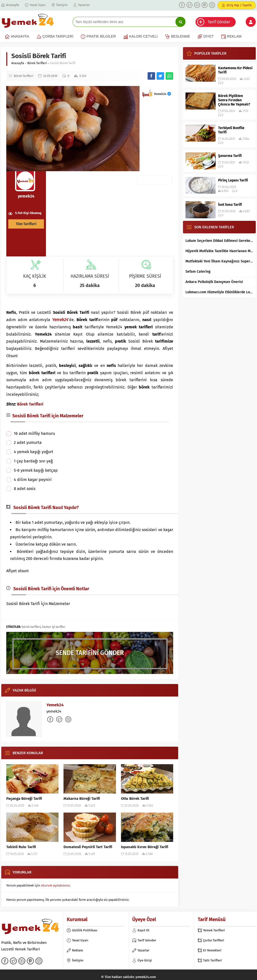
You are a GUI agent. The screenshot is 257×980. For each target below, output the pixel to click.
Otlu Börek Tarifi (135, 799)
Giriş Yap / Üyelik (239, 5)
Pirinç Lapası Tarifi (233, 180)
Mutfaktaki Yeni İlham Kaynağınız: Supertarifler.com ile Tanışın (219, 261)
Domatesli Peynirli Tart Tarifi (88, 847)
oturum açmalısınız (55, 885)
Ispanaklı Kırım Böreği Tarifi (145, 847)
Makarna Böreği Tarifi (82, 799)
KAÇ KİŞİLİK (35, 276)
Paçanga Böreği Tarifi (24, 799)
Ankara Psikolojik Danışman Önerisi (214, 282)
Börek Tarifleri (37, 63)
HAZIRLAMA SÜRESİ (90, 276)
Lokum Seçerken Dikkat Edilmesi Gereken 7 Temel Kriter (219, 241)
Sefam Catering (198, 272)
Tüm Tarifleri (26, 224)
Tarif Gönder (219, 22)
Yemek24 (163, 94)
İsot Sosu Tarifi (230, 205)
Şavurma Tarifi (230, 156)
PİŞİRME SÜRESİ (145, 276)
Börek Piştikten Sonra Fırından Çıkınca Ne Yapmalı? (234, 100)
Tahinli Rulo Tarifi (21, 847)
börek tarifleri (31, 627)
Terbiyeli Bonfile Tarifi (231, 130)
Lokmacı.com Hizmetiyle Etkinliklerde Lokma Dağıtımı (219, 292)
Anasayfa (18, 63)
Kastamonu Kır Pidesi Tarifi (235, 70)
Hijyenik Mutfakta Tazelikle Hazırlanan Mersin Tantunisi (219, 251)
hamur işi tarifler (54, 627)
